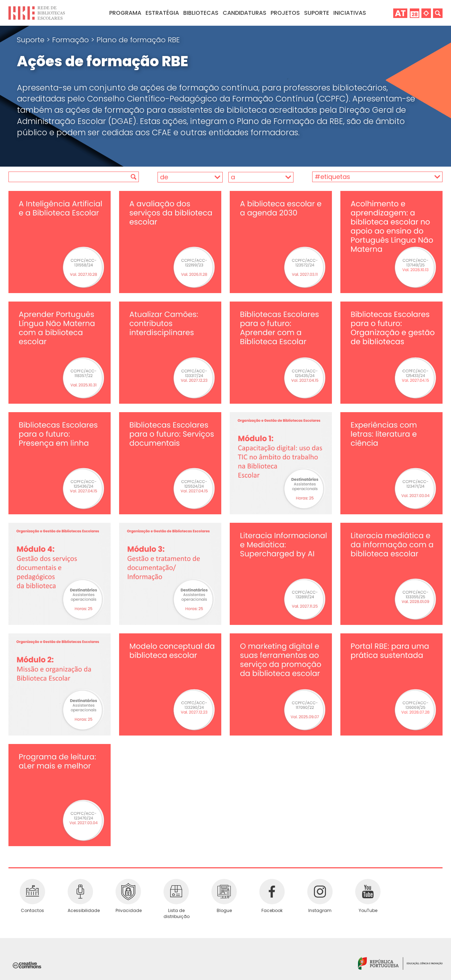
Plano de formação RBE (138, 40)
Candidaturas (245, 13)
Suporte (32, 40)
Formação (72, 40)
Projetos (285, 13)
